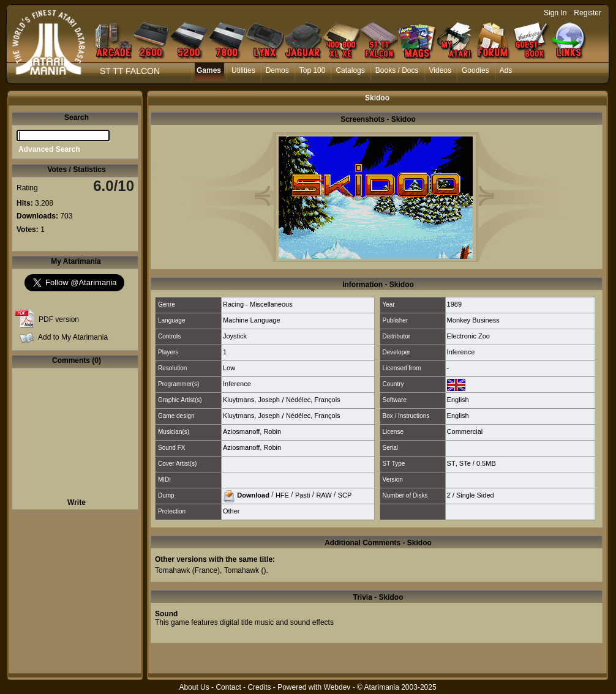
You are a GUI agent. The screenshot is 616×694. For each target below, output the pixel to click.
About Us (194, 687)
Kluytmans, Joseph (251, 400)
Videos (440, 70)
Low (229, 368)
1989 (454, 304)
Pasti (302, 494)
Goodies (475, 70)
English (458, 400)
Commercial (465, 431)
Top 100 (313, 70)
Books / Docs (397, 70)
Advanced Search (49, 149)
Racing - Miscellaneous (258, 304)
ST (451, 463)
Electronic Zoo (468, 336)
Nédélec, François (313, 400)
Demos (277, 70)
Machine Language (252, 320)
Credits (259, 687)
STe (465, 463)
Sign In (555, 13)
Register (588, 13)
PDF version (59, 319)
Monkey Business (473, 320)
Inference (461, 352)
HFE (282, 494)
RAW (324, 494)
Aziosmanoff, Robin (252, 431)
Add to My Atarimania (73, 337)
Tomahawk (172, 570)
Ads (506, 70)
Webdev (337, 687)
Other (231, 511)
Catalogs (350, 70)
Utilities (243, 70)
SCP (345, 494)
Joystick (235, 336)
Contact (228, 687)
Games (209, 70)
